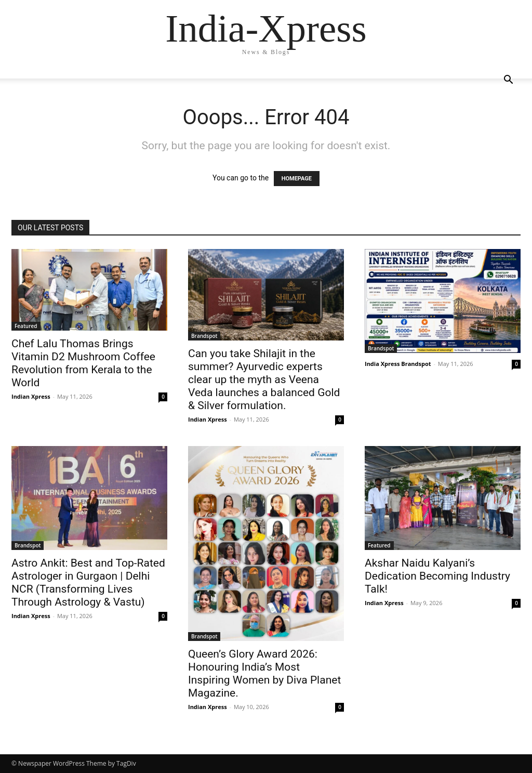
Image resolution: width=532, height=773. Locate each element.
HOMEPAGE (297, 179)
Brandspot (204, 336)
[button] (508, 81)
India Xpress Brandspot (398, 364)
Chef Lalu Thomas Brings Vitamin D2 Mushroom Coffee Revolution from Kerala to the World (83, 363)
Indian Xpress (31, 396)
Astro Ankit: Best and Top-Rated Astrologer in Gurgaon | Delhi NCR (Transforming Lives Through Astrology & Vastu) (88, 582)
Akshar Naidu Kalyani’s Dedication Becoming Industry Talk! (437, 576)
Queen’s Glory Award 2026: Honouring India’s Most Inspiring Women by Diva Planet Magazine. (264, 673)
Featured (26, 326)
